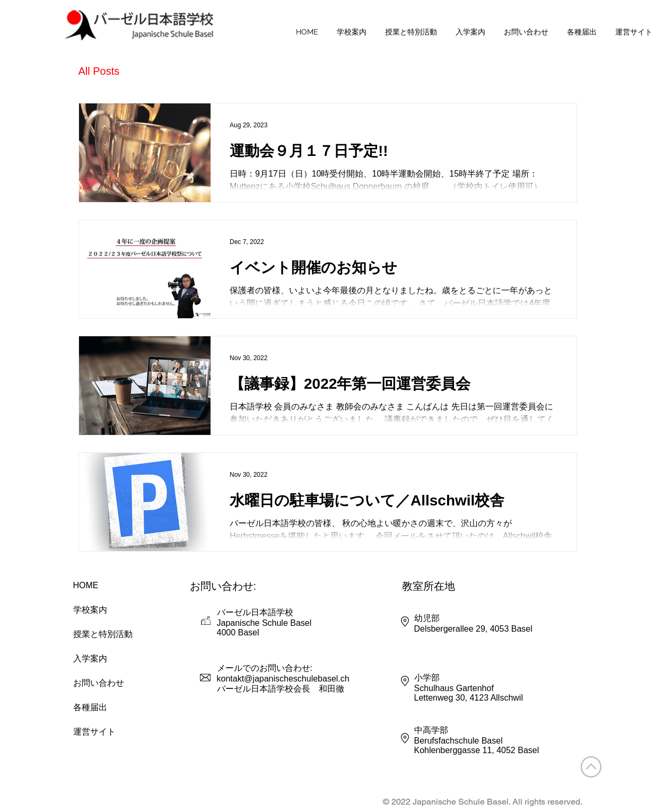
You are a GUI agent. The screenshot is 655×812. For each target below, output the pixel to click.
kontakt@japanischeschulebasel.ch (283, 679)
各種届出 (90, 707)
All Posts (99, 71)
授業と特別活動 (102, 634)
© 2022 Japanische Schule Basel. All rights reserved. (483, 802)
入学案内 (90, 658)
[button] (352, 32)
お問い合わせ (99, 683)
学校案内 (90, 610)
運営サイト (94, 732)
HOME (86, 585)
